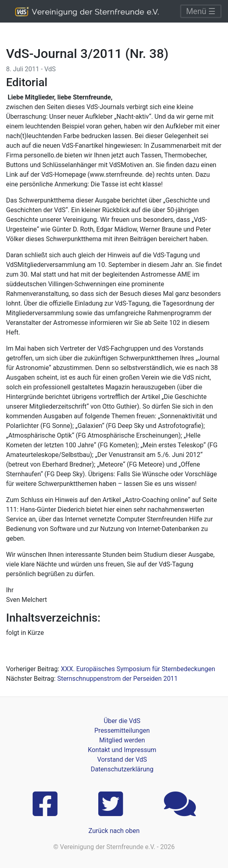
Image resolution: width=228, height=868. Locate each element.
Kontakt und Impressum (122, 750)
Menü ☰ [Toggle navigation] (201, 11)
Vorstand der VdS (122, 759)
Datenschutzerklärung (122, 769)
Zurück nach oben (114, 831)
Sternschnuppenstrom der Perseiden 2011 (117, 679)
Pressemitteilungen (122, 731)
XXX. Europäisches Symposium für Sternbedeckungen (138, 669)
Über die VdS (122, 721)
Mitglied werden (122, 740)
